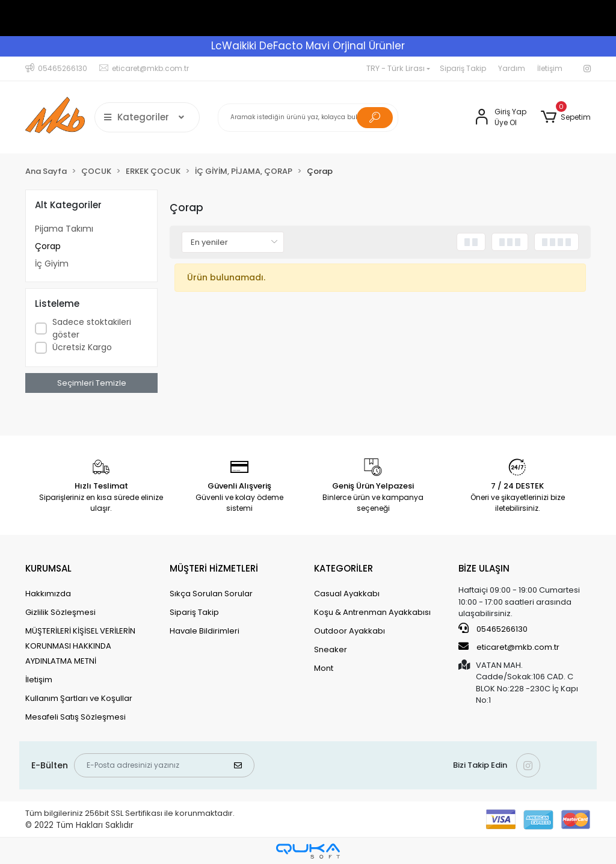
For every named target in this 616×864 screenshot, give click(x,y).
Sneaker (331, 650)
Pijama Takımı (64, 229)
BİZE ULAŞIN (484, 568)
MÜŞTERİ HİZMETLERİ (214, 568)
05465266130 (493, 629)
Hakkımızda (48, 594)
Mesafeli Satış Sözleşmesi (75, 717)
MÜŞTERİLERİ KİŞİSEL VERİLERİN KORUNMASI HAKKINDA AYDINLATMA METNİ (80, 646)
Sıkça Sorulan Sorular (211, 594)
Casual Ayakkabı (347, 594)
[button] (566, 117)
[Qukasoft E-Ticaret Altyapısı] (308, 851)
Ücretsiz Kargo (82, 347)
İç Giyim (52, 264)
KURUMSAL (48, 568)
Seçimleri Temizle (92, 383)
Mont (324, 668)
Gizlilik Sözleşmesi (60, 612)
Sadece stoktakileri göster (92, 328)
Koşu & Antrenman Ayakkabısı (372, 612)
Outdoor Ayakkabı (350, 631)
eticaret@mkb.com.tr (509, 647)
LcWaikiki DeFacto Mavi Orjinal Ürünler (308, 46)
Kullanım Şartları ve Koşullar (79, 698)
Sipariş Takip (463, 68)
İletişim (550, 68)
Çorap (48, 246)
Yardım (512, 68)
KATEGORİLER (343, 568)
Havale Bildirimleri (205, 631)
